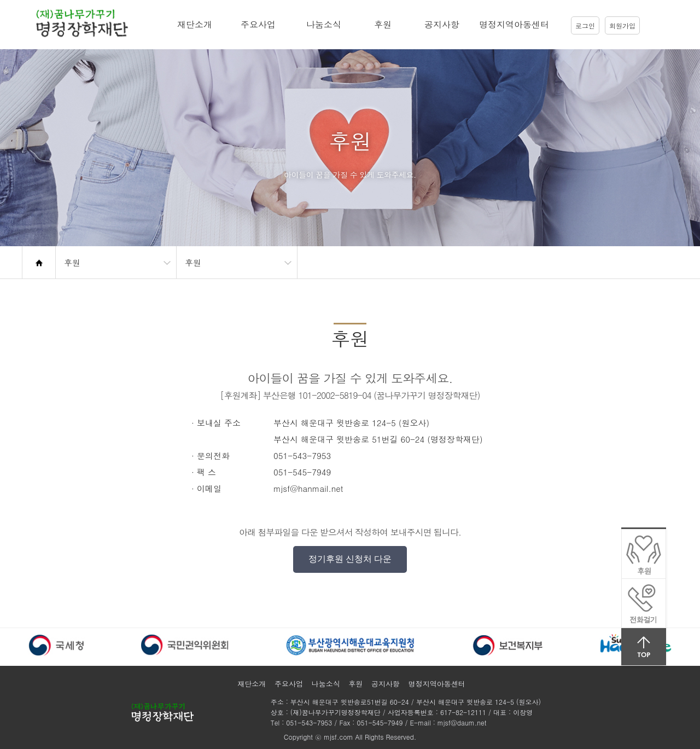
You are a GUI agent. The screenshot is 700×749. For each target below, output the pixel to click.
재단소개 (195, 24)
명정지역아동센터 (514, 24)
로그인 (585, 25)
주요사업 (258, 24)
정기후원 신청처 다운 (350, 559)
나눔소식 (324, 24)
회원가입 (622, 25)
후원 (383, 24)
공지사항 (442, 24)
